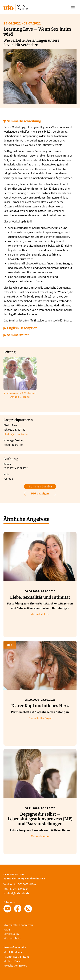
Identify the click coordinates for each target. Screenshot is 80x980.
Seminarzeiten (18, 335)
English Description (22, 328)
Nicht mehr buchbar (40, 486)
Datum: (7, 464)
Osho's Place (12, 961)
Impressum (11, 934)
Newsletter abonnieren (18, 925)
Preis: (6, 474)
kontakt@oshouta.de (16, 893)
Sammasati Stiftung (17, 957)
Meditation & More (15, 965)
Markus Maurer (40, 836)
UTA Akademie (13, 952)
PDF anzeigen (40, 493)
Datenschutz (12, 938)
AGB (7, 929)
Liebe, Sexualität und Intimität (40, 597)
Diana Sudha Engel (40, 718)
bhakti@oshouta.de (15, 434)
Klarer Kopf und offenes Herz (40, 706)
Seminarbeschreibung (24, 121)
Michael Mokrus (40, 614)
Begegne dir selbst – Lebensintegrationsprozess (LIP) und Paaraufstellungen (40, 819)
